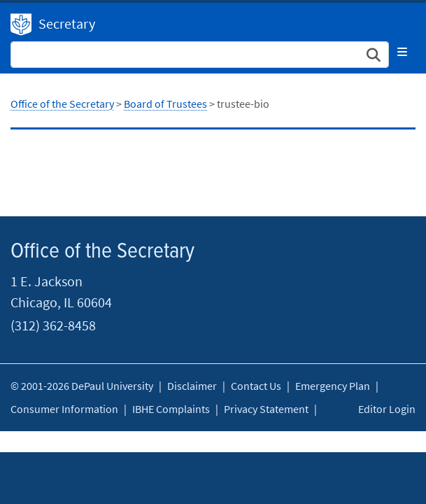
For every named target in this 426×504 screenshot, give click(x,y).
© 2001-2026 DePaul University (82, 386)
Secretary (67, 23)
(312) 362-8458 (53, 325)
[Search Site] (200, 55)
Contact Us (256, 386)
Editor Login (387, 409)
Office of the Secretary (21, 24)
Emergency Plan (333, 386)
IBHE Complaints (171, 409)
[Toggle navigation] (402, 52)
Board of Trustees (165, 104)
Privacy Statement (266, 409)
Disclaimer (192, 386)
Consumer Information (64, 409)
